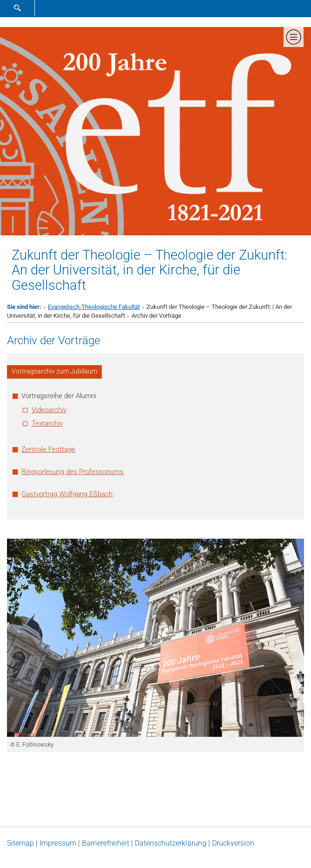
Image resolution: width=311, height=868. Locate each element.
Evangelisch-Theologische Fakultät (94, 307)
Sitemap (20, 843)
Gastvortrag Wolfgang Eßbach (67, 494)
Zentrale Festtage (48, 449)
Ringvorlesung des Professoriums (73, 472)
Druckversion (233, 843)
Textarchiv (47, 423)
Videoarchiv (49, 410)
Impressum (58, 843)
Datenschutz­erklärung (171, 843)
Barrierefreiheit (106, 843)
